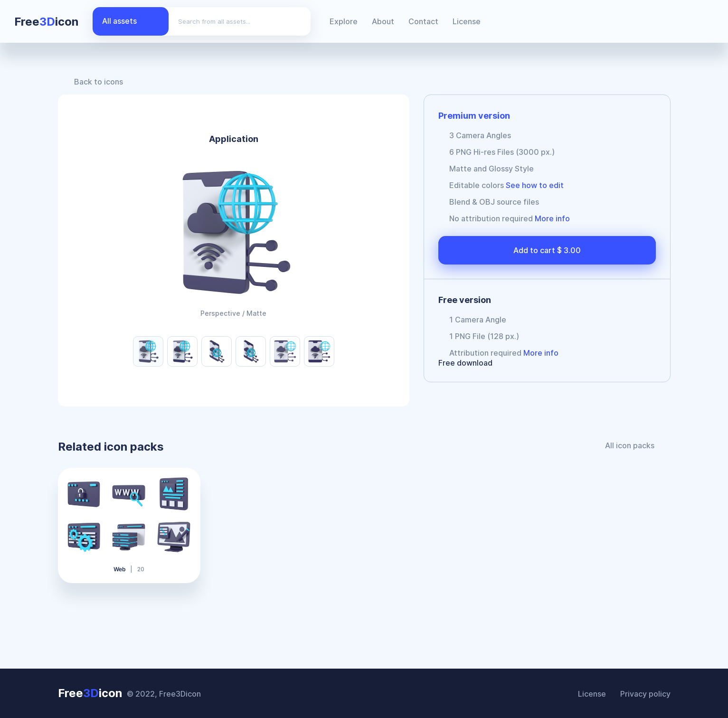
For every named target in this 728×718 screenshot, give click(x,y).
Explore (344, 21)
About (383, 21)
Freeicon (46, 22)
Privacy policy (645, 694)
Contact (423, 21)
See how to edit (535, 185)
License (467, 21)
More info (552, 218)
